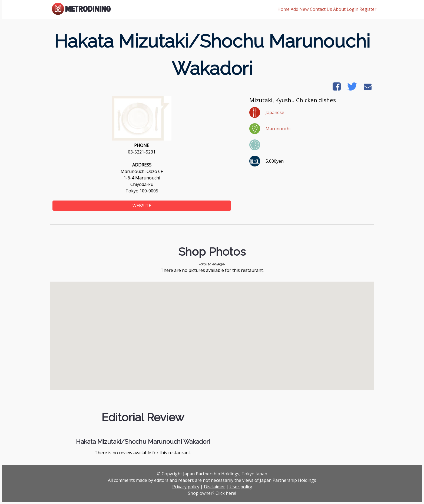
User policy (241, 487)
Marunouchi (278, 129)
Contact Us (302, 9)
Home (251, 9)
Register (368, 9)
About (326, 9)
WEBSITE (142, 206)
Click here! (226, 493)
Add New (274, 9)
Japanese (275, 112)
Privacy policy (186, 487)
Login (346, 9)
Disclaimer (214, 487)
